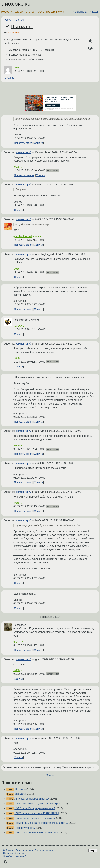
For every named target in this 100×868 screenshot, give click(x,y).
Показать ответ (23, 143)
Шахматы (22, 26)
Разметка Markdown (44, 850)
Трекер (50, 12)
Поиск (60, 12)
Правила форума (24, 850)
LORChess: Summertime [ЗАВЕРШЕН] (37, 833)
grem (16, 642)
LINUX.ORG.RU (16, 4)
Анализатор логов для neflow (32, 799)
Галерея (19, 12)
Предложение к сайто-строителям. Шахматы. (41, 823)
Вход (95, 12)
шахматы (14, 32)
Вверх (93, 850)
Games (20, 20)
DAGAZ (18, 326)
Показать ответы (24, 175)
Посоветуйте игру (25, 828)
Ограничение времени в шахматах (35, 818)
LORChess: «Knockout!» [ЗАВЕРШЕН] (37, 813)
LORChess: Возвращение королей (35, 808)
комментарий (24, 152)
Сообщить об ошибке (14, 853)
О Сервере (9, 850)
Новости (7, 12)
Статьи (30, 12)
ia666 (16, 68)
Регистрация (81, 12)
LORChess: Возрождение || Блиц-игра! (37, 804)
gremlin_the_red (23, 236)
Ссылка (9, 78)
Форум (40, 12)
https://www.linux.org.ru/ (14, 856)
